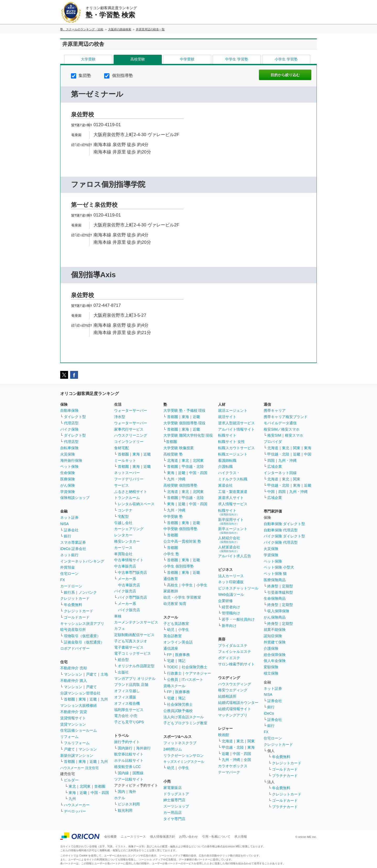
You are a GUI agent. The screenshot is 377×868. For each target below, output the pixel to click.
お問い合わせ (188, 837)
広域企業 (275, 466)
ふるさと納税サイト (131, 492)
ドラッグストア (176, 794)
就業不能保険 (275, 630)
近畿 (93, 699)
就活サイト (227, 417)
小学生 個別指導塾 (179, 566)
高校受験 (138, 59)
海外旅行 (143, 748)
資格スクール (174, 686)
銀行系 (69, 592)
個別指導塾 (118, 76)
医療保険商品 (275, 580)
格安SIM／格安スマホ (282, 429)
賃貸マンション (73, 724)
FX (63, 580)
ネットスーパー (127, 473)
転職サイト (227, 435)
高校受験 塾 (173, 454)
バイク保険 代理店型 (281, 542)
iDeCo (269, 713)
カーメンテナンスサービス (136, 622)
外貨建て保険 (275, 642)
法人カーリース (231, 576)
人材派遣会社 (229, 549)
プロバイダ (273, 442)
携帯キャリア (275, 410)
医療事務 (182, 655)
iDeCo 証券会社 (73, 549)
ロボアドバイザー (75, 648)
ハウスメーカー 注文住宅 (79, 768)
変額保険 (271, 667)
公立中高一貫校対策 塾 (182, 541)
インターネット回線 (280, 473)
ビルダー (71, 780)
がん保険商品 (275, 617)
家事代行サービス (129, 429)
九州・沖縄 (176, 479)
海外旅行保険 (71, 460)
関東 (251, 741)
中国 (308, 454)
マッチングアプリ (233, 715)
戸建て (91, 674)
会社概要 (110, 837)
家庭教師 (171, 591)
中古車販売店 (125, 566)
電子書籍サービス (129, 647)
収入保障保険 (278, 611)
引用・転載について (216, 837)
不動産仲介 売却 (74, 668)
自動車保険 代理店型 (281, 530)
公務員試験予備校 (178, 711)
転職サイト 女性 (231, 442)
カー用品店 (173, 813)
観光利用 (125, 810)
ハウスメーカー (77, 805)
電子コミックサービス (132, 653)
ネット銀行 (69, 555)
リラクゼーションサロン (184, 755)
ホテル (120, 798)
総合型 (123, 660)
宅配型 (123, 516)
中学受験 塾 (173, 516)
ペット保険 (69, 466)
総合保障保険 (275, 655)
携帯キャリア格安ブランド (286, 417)
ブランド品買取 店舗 (131, 685)
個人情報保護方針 (163, 837)
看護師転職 (227, 460)
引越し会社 (123, 523)
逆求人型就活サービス (236, 423)
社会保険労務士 (195, 667)
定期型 (287, 586)
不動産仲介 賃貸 (74, 712)
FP (169, 655)
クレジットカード (75, 598)
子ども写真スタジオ (131, 641)
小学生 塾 (171, 554)
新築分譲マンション (77, 755)
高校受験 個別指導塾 (180, 485)
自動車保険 (69, 410)
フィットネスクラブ (180, 743)
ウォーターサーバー (131, 410)
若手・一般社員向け (238, 619)
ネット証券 (69, 518)
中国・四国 (100, 793)
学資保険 (68, 492)
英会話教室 (173, 636)
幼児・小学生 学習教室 (182, 597)
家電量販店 (173, 788)
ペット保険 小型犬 (279, 567)
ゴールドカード (77, 617)
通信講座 (171, 648)
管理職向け (231, 613)
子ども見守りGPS (129, 722)
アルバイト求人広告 (235, 556)
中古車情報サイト (129, 560)
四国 (271, 460)
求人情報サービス (233, 504)
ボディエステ (229, 658)
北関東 (85, 786)
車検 (118, 616)
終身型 (273, 586)
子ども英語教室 (176, 624)
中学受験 (187, 59)
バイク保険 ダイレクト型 (284, 536)
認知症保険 (273, 636)
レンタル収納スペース (136, 504)
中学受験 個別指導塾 (180, 529)
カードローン (71, 586)
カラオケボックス (233, 766)
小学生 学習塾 (286, 59)
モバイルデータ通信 (280, 423)
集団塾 (81, 76)
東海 (82, 699)
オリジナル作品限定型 (136, 666)
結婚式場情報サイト (235, 709)
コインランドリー (129, 442)
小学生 (202, 585)
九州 (104, 699)
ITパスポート (192, 680)
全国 (247, 760)
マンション (73, 674)
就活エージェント (233, 410)
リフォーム (69, 737)
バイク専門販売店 (132, 597)
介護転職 (225, 466)
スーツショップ (176, 806)
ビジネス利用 (129, 804)
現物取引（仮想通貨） (82, 636)
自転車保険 (69, 448)
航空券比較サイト (129, 754)
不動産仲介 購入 (74, 681)
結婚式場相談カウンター (238, 703)
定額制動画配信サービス (134, 635)
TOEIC (173, 667)
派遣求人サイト (231, 498)
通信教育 (171, 579)
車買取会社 (123, 554)
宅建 (171, 661)
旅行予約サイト (127, 742)
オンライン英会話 (178, 642)
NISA (65, 524)
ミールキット (125, 460)
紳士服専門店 (174, 800)
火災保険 (68, 454)
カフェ (120, 628)
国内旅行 (125, 748)
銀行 (68, 536)
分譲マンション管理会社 (80, 693)
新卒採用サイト (231, 521)
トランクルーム (127, 498)
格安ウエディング (233, 690)
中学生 (187, 585)
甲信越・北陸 (193, 466)
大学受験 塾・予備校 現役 (185, 410)
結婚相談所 (227, 696)
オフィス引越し (127, 691)
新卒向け (229, 626)
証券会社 (71, 530)
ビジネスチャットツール (238, 588)
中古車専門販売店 (132, 572)
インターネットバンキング (82, 561)
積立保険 (271, 673)
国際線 (138, 773)
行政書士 (174, 673)
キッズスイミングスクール (184, 762)
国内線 (123, 773)
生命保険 (68, 473)
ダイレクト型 (75, 417)
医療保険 (68, 479)
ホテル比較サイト (129, 760)
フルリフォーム (77, 743)
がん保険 (68, 485)
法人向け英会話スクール (184, 717)
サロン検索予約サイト (236, 664)
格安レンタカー (127, 541)
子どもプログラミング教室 (185, 723)
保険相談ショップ (75, 498)
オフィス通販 (125, 697)
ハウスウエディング (235, 684)
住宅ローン (69, 574)
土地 (104, 674)
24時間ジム (173, 749)
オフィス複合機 (127, 703)
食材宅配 (121, 448)
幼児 (171, 630)
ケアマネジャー (198, 673)
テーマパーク (229, 772)
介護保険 (271, 648)
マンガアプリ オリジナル (135, 678)
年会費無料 (73, 605)
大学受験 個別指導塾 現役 (185, 423)
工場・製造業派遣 (233, 492)
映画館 (224, 735)
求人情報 (241, 837)
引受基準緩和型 (280, 592)
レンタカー (123, 535)
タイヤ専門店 (174, 819)
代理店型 (71, 423)
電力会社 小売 (126, 716)
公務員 (173, 680)
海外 (132, 792)
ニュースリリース (133, 837)
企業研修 (225, 601)
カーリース (123, 548)
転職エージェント (233, 454)
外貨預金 (68, 567)
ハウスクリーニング (131, 435)
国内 (121, 792)
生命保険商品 (275, 598)
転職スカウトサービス (236, 448)
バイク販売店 (125, 591)
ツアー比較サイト (129, 779)
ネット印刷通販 (231, 582)
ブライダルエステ (233, 646)
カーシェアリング (129, 529)
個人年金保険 (275, 661)
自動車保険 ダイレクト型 (284, 524)
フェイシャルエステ (235, 652)
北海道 (173, 460)
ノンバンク (88, 592)
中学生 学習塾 (237, 59)
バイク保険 (69, 429)
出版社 (123, 672)
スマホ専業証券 (73, 542)
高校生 (173, 585)
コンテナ (125, 510)
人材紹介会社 (229, 540)
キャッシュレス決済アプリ (82, 624)
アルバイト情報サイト (236, 429)
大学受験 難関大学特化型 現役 (188, 435)
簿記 (182, 661)
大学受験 (88, 59)
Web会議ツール (231, 594)
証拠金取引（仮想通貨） (84, 642)
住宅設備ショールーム (79, 730)
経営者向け (231, 607)
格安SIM (274, 435)
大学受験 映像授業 (179, 448)
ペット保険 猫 (275, 574)
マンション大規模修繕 (79, 705)
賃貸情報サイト (73, 718)
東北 (72, 786)
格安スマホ (294, 435)
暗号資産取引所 (73, 630)
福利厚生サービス (129, 710)
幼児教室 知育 (175, 604)
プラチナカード (285, 776)
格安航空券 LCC (127, 767)
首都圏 (69, 699)
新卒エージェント (233, 530)
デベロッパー (75, 811)
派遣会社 (225, 485)
